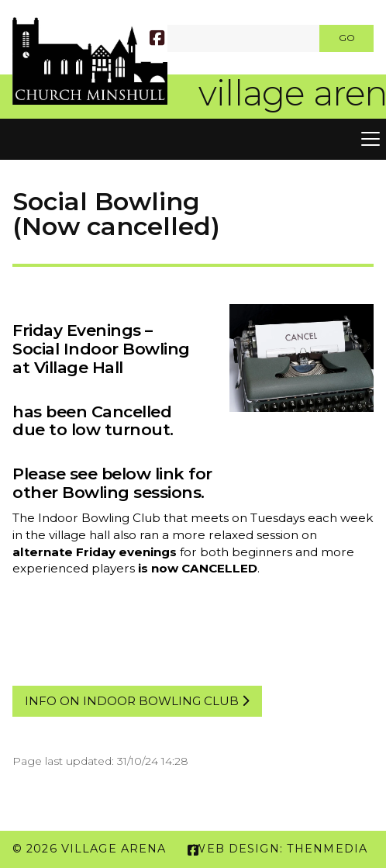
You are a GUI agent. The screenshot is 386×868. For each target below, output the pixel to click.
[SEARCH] (175, 38)
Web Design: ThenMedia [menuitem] (280, 849)
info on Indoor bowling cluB (137, 701)
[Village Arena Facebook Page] (157, 40)
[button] (193, 140)
